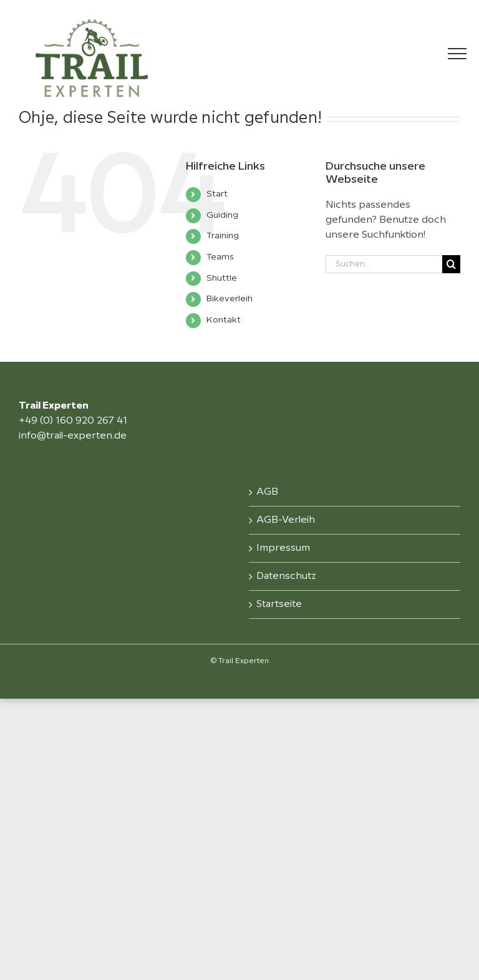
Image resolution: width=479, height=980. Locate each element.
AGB (267, 492)
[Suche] (451, 264)
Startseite (279, 604)
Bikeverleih (230, 299)
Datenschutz (286, 576)
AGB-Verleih (286, 520)
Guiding (222, 215)
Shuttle (222, 278)
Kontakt (224, 320)
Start (217, 194)
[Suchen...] (384, 264)
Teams (220, 257)
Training (223, 236)
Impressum (283, 548)
